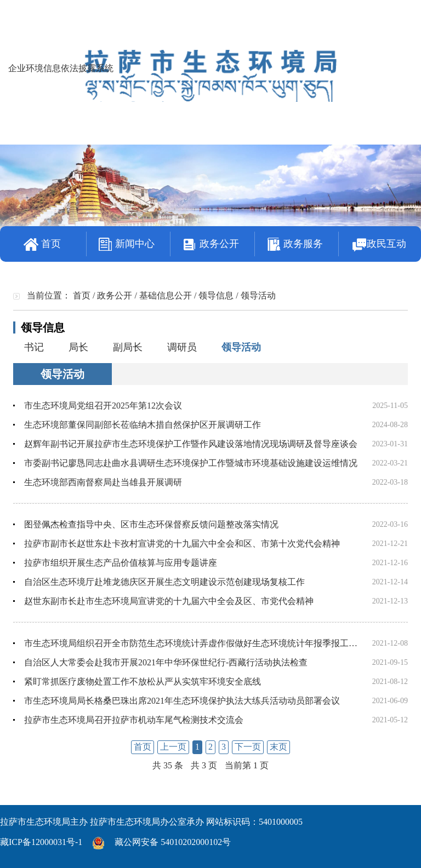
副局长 (128, 347)
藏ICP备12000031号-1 (41, 842)
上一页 (173, 747)
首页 (42, 245)
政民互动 (379, 245)
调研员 (182, 347)
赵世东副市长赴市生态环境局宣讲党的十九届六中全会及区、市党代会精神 (169, 601)
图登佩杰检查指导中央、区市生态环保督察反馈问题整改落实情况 (151, 524)
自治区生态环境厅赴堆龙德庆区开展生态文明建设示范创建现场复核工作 (164, 582)
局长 (78, 347)
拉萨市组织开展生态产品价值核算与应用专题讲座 (121, 563)
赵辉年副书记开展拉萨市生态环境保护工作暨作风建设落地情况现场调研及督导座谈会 (191, 444)
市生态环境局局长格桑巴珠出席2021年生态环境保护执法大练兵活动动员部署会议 (182, 701)
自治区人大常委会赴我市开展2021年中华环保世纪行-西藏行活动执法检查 (166, 662)
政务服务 (295, 245)
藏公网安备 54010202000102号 (173, 842)
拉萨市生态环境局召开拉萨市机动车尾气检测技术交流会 (134, 720)
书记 (34, 347)
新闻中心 (127, 245)
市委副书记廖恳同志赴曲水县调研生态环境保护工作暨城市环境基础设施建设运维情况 (191, 463)
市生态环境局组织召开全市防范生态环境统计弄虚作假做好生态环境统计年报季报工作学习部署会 (213, 643)
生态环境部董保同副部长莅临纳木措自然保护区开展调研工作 (143, 425)
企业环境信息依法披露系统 (61, 68)
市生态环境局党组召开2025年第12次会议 (103, 406)
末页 (278, 747)
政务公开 (210, 245)
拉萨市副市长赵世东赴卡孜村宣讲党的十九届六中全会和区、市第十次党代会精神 (182, 544)
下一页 (248, 747)
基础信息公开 (166, 295)
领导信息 (216, 295)
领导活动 (241, 347)
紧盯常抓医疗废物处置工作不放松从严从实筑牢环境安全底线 (143, 682)
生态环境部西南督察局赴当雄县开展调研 (103, 482)
